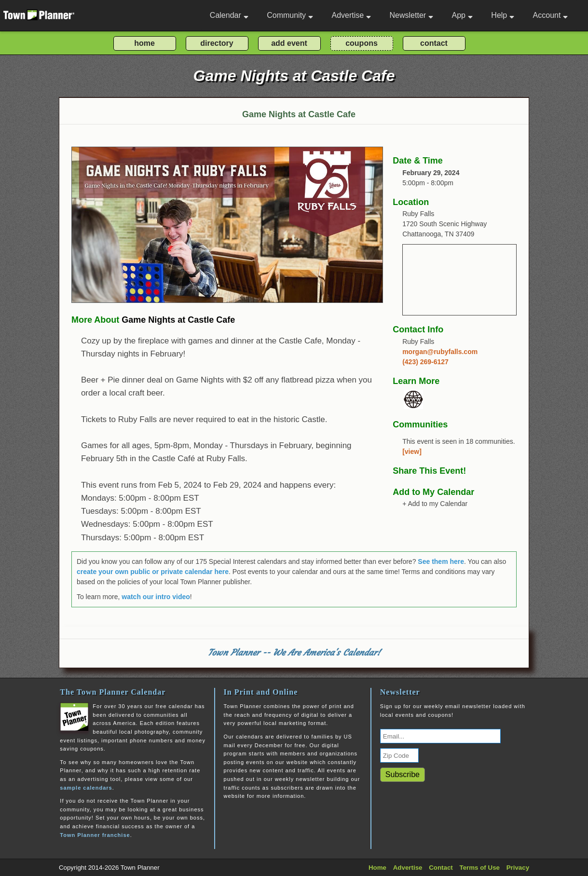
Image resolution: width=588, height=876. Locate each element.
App (462, 15)
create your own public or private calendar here (153, 572)
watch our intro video (156, 597)
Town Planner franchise (95, 835)
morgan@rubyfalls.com (440, 352)
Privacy (518, 868)
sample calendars (86, 788)
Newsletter (412, 15)
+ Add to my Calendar (435, 504)
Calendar (229, 15)
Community (290, 15)
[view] (412, 452)
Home (377, 868)
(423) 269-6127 (425, 362)
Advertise (351, 15)
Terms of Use (480, 868)
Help (503, 15)
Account (551, 15)
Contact (441, 868)
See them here (441, 561)
